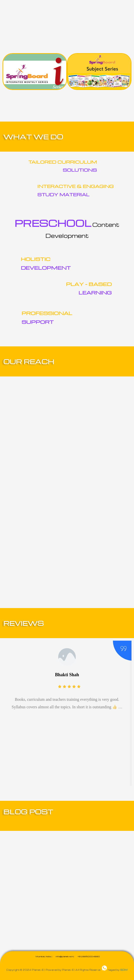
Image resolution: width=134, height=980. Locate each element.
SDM (124, 970)
